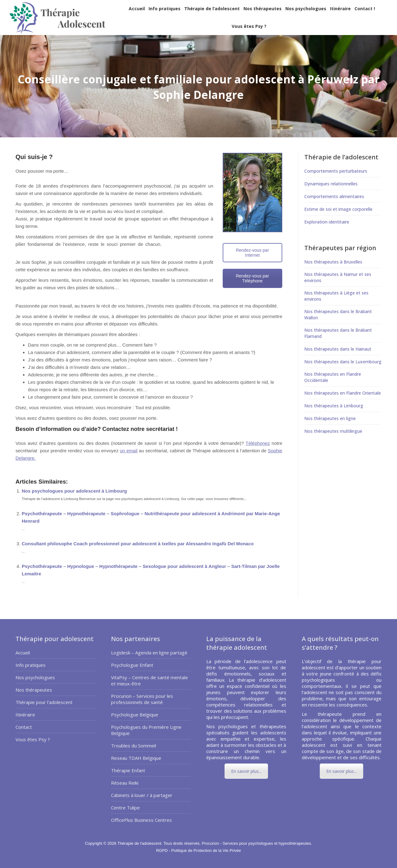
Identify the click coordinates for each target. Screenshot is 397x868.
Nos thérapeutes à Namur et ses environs (338, 277)
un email (129, 451)
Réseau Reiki (125, 783)
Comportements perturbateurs (336, 171)
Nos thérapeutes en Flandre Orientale (343, 393)
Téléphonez (258, 443)
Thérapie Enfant (128, 770)
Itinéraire (25, 715)
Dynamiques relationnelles (331, 184)
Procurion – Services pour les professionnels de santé (142, 699)
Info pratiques (31, 665)
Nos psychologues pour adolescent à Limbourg (74, 491)
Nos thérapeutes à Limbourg (334, 406)
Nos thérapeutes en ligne (330, 418)
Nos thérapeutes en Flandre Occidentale (333, 377)
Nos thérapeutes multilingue (333, 431)
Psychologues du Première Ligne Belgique (146, 730)
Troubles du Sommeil (134, 746)
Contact (24, 727)
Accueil (23, 653)
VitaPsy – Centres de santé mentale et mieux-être (149, 680)
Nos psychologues (35, 677)
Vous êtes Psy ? (33, 739)
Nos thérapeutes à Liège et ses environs (336, 296)
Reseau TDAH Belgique (136, 758)
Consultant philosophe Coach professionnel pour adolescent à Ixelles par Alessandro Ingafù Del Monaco (138, 544)
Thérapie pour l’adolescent (44, 702)
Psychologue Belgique (135, 715)
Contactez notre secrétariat (138, 429)
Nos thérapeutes (34, 690)
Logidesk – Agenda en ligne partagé (149, 653)
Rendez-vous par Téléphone (252, 278)
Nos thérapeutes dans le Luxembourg (343, 362)
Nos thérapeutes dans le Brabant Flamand (338, 333)
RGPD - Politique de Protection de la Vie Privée (198, 850)
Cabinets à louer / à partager (142, 795)
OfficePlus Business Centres (141, 820)
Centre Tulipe (125, 808)
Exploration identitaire (327, 222)
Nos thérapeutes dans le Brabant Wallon (338, 314)
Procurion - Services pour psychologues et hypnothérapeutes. (257, 843)
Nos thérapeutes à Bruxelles (333, 262)
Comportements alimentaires (334, 196)
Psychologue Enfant (132, 665)
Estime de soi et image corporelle (338, 209)
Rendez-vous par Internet (252, 253)
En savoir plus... (246, 771)
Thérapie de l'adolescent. (141, 843)
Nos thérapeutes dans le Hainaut (338, 349)
